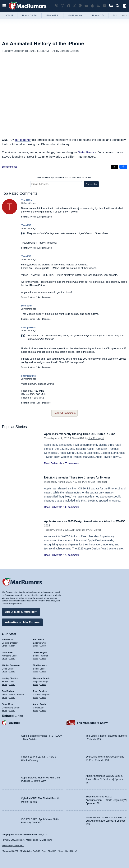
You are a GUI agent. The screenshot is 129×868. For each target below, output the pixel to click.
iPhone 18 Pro (30, 15)
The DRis (26, 200)
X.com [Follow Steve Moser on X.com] (12, 708)
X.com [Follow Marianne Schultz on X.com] (43, 683)
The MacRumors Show (92, 721)
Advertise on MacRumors (22, 620)
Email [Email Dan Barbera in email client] (5, 696)
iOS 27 (9, 15)
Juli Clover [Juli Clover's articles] (7, 651)
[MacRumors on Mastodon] (80, 6)
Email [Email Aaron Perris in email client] (36, 708)
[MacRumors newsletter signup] (105, 6)
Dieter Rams (86, 152)
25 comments (72, 555)
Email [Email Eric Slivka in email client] (36, 644)
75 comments (72, 467)
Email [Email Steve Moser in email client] (5, 708)
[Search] (119, 6)
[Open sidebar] (125, 6)
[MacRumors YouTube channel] (86, 6)
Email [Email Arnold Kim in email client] (5, 644)
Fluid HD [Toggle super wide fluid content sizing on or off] (52, 851)
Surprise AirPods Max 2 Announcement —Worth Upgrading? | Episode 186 (106, 798)
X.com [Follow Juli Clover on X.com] (12, 657)
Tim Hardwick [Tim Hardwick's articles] (40, 663)
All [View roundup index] (125, 15)
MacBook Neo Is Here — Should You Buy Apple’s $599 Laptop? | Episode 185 (106, 819)
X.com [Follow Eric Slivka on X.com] (43, 644)
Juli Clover (95, 530)
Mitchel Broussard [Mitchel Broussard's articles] (11, 663)
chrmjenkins (28, 327)
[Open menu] (4, 6)
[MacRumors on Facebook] (69, 6)
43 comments (72, 507)
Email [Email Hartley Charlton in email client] (5, 683)
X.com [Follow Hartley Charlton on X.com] (12, 683)
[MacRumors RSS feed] (99, 6)
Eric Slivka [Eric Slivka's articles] (39, 637)
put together (23, 140)
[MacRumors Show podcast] (56, 6)
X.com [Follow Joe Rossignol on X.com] (43, 657)
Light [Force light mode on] (67, 851)
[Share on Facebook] (123, 167)
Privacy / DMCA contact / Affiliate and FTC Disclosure (27, 840)
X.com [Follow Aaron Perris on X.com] (43, 708)
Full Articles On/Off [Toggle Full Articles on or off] (30, 851)
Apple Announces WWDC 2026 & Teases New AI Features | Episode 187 (105, 777)
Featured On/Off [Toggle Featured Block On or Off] (11, 851)
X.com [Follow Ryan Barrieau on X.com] (43, 696)
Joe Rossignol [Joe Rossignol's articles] (40, 651)
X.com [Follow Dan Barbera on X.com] (12, 696)
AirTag (116, 15)
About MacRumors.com (21, 610)
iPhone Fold (52, 15)
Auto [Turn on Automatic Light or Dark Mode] (61, 851)
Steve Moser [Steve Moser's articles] (8, 702)
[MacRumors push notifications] (92, 6)
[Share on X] (114, 167)
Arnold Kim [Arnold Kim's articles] (8, 637)
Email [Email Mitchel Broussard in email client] (5, 670)
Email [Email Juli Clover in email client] (5, 657)
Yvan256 (26, 225)
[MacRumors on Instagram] (62, 6)
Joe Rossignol (96, 443)
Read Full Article (53, 467)
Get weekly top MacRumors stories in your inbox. (64, 177)
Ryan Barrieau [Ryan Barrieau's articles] (40, 689)
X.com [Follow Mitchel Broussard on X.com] (12, 670)
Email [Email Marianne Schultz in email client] (36, 683)
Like (40, 217)
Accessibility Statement (13, 845)
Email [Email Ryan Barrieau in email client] (36, 696)
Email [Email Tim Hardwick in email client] (36, 670)
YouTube (14, 721)
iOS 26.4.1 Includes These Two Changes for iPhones (84, 477)
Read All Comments (64, 413)
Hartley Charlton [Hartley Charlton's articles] (10, 676)
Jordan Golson (69, 51)
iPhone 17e (98, 15)
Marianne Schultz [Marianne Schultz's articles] (42, 676)
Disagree (48, 217)
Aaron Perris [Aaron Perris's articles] (39, 702)
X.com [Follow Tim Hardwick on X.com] (43, 670)
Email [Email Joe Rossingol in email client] (36, 657)
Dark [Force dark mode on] (74, 851)
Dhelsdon (27, 306)
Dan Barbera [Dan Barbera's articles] (8, 689)
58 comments (9, 167)
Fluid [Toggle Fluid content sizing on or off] (44, 851)
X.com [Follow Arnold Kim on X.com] (12, 644)
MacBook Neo (76, 15)
